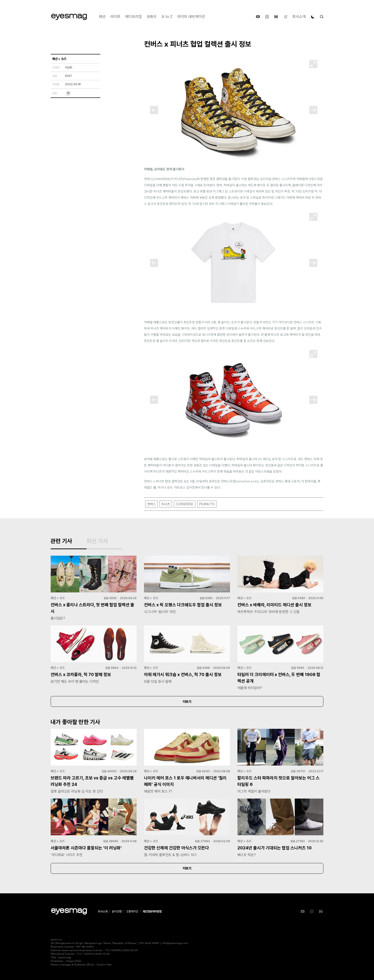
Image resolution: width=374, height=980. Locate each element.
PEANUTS (207, 504)
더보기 (187, 702)
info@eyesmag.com (175, 943)
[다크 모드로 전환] (313, 17)
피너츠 (166, 504)
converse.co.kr (247, 481)
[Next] (313, 110)
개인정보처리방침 (152, 911)
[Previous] (154, 110)
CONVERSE (185, 504)
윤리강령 (117, 911)
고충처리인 (132, 911)
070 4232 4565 (149, 943)
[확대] (313, 64)
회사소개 (299, 17)
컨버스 (151, 504)
